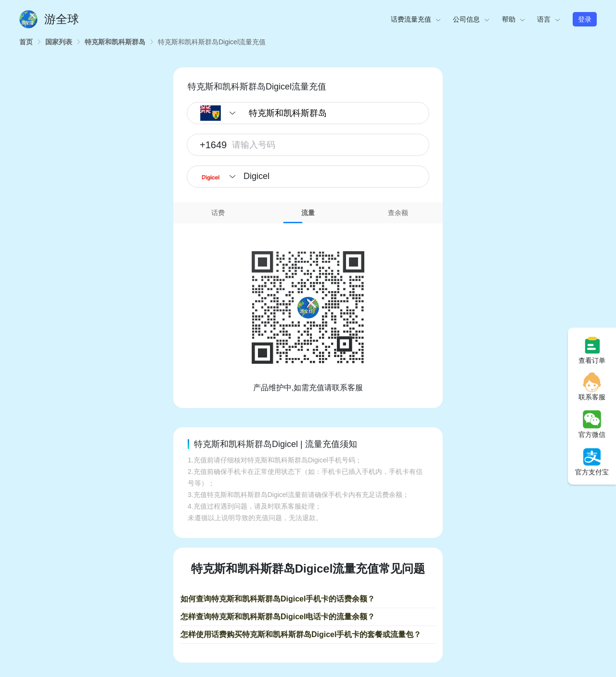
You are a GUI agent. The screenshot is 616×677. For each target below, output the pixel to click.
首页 (26, 42)
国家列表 (59, 42)
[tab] (218, 213)
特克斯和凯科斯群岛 (115, 42)
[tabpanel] (308, 308)
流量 (308, 213)
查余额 (398, 213)
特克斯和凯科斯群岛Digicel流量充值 (212, 42)
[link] (26, 42)
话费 (218, 213)
